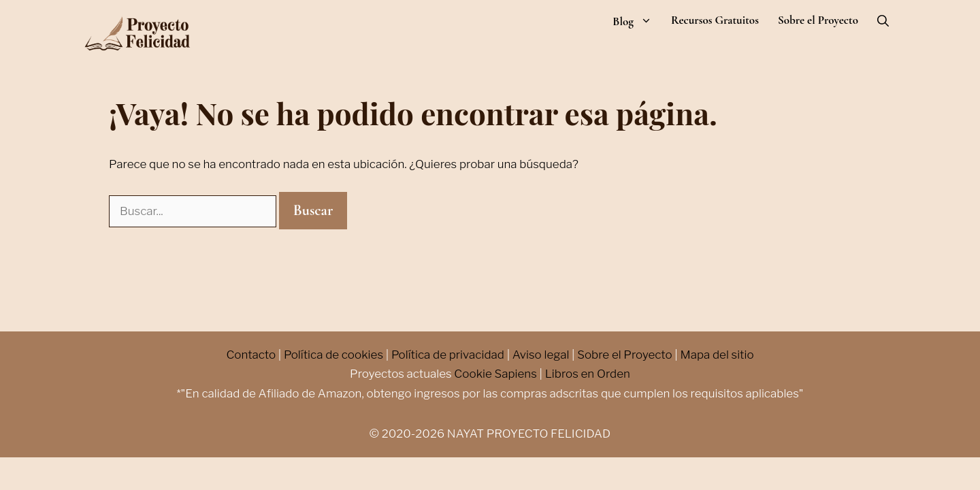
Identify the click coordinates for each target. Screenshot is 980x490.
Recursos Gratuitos (715, 20)
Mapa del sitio (717, 355)
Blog (637, 21)
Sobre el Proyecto (818, 20)
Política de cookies (333, 355)
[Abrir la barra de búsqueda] (883, 21)
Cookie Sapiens (495, 374)
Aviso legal (541, 355)
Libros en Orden (588, 374)
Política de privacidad (448, 355)
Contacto (251, 355)
